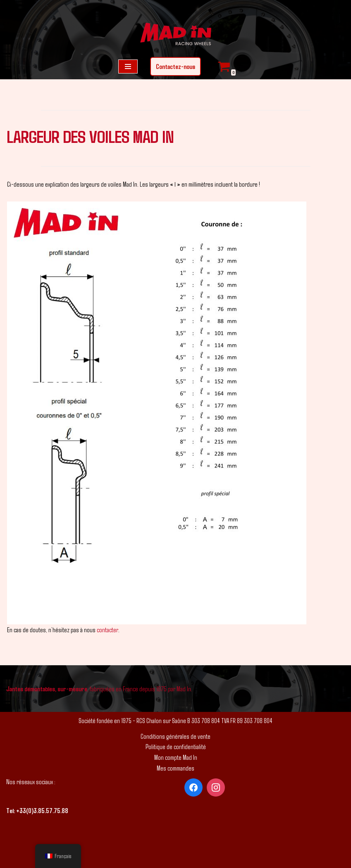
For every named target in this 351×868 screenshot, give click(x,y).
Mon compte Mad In (176, 757)
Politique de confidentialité (176, 746)
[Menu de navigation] (128, 66)
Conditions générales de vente (175, 736)
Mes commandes (175, 768)
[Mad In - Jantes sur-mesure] (176, 35)
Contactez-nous (175, 66)
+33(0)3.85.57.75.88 (42, 810)
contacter (107, 630)
